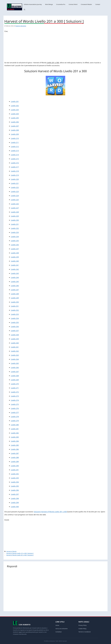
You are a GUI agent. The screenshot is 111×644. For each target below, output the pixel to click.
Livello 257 (15, 331)
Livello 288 (15, 457)
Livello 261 (15, 347)
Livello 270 (15, 384)
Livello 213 (15, 151)
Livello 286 (15, 449)
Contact (98, 4)
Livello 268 (15, 376)
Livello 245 (15, 282)
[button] (24, 10)
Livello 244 (15, 277)
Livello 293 (15, 478)
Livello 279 (15, 421)
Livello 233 (15, 232)
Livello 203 (15, 110)
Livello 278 (15, 417)
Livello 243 (15, 273)
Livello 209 (15, 134)
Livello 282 (15, 433)
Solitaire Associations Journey (33, 4)
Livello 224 (15, 196)
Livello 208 (15, 130)
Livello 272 (15, 392)
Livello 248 (15, 294)
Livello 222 (15, 187)
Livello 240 (15, 261)
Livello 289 (15, 462)
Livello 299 (15, 503)
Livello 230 (15, 220)
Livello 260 (15, 343)
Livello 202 (15, 106)
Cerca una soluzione (62, 629)
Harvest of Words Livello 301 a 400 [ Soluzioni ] (20, 555)
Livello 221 (15, 183)
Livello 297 (15, 494)
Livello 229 (15, 216)
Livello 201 (15, 101)
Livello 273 (15, 396)
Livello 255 (15, 322)
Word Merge (49, 4)
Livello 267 (15, 372)
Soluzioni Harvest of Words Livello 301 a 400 (50, 512)
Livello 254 (15, 318)
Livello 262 (15, 351)
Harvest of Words (11, 551)
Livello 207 (15, 126)
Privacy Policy (83, 625)
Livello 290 (15, 466)
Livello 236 (15, 245)
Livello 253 (15, 314)
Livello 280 (15, 425)
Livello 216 (15, 163)
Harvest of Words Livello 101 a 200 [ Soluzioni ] (20, 553)
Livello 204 (15, 114)
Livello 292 (15, 474)
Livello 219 (15, 175)
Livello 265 (15, 363)
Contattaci (59, 632)
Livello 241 (15, 265)
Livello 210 (15, 138)
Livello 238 (15, 253)
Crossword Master (86, 4)
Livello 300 (15, 507)
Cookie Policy (82, 629)
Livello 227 (15, 208)
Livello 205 (15, 118)
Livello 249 (15, 298)
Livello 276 (15, 408)
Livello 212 (15, 147)
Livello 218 (15, 171)
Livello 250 (15, 302)
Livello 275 (15, 404)
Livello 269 (15, 380)
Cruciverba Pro (61, 4)
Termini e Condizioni (85, 632)
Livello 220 (15, 179)
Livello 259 (15, 339)
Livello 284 (15, 441)
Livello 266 (15, 367)
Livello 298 (15, 498)
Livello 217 (15, 167)
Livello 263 (15, 355)
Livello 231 (15, 224)
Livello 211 (15, 142)
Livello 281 (15, 429)
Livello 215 (15, 159)
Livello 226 (15, 204)
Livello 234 (15, 237)
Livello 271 (15, 388)
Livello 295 (15, 486)
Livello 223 (15, 191)
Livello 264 (15, 359)
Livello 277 (15, 412)
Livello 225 (15, 200)
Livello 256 (15, 327)
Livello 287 (15, 453)
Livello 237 (15, 249)
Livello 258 (15, 335)
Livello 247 (15, 290)
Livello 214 (15, 155)
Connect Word (73, 4)
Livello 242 (15, 269)
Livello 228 (15, 212)
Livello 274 (15, 400)
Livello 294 (15, 482)
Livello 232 (15, 228)
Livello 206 (15, 122)
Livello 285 (15, 445)
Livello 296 (15, 490)
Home (57, 625)
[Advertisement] (55, 47)
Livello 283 (15, 437)
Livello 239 (15, 257)
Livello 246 (15, 286)
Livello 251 (15, 306)
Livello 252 (15, 310)
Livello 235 (15, 241)
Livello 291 (15, 470)
